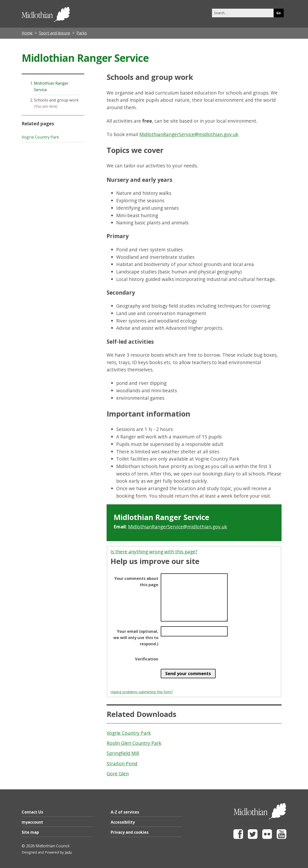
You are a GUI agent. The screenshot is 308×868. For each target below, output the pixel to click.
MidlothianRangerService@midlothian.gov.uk (189, 134)
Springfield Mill (123, 753)
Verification (147, 659)
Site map (30, 832)
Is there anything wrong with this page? (154, 552)
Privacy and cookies (130, 832)
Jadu (68, 852)
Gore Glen (118, 774)
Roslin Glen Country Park (134, 743)
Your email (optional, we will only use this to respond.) (136, 638)
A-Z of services (125, 812)
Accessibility (123, 822)
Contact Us (32, 812)
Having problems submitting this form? (142, 692)
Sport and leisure (55, 33)
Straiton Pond (122, 763)
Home (27, 33)
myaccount (32, 822)
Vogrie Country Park (129, 733)
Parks (82, 33)
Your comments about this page (136, 582)
